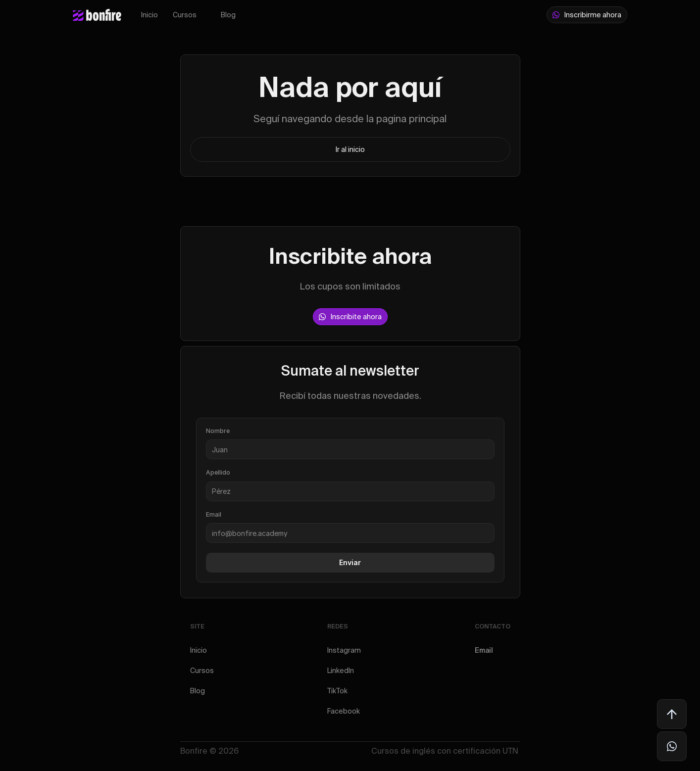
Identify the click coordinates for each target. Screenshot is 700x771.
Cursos (185, 15)
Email (484, 650)
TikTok (337, 691)
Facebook (344, 711)
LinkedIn (341, 671)
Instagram (344, 650)
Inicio (150, 15)
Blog (228, 15)
